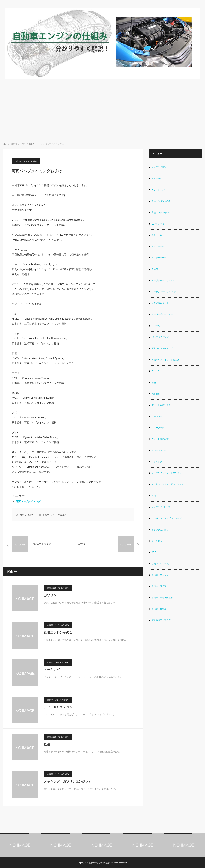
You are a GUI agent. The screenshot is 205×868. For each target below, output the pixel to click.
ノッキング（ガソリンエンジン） (68, 782)
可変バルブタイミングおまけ (165, 360)
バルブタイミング (160, 337)
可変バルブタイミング (28, 501)
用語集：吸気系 (159, 586)
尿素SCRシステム (160, 564)
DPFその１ (157, 541)
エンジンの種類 (159, 167)
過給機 (155, 269)
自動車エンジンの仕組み (26, 161)
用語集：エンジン (160, 575)
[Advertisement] (103, 106)
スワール (156, 326)
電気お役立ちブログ (161, 620)
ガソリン (50, 595)
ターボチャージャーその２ (164, 292)
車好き (30, 515)
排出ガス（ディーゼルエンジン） (167, 518)
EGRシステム (158, 224)
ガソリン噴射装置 (160, 439)
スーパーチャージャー (162, 314)
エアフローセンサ (160, 246)
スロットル (157, 235)
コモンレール (158, 416)
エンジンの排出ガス (161, 507)
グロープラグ (158, 428)
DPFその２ (157, 552)
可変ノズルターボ (160, 303)
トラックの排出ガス (161, 530)
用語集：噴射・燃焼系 (162, 598)
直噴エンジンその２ (161, 212)
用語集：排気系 (159, 609)
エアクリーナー (159, 258)
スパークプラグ (159, 450)
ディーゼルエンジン (58, 707)
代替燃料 (156, 394)
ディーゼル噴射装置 (161, 405)
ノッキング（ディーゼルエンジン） (169, 484)
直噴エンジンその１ (58, 633)
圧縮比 (155, 496)
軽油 (47, 744)
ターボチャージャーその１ (164, 280)
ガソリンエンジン (160, 190)
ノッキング (52, 670)
